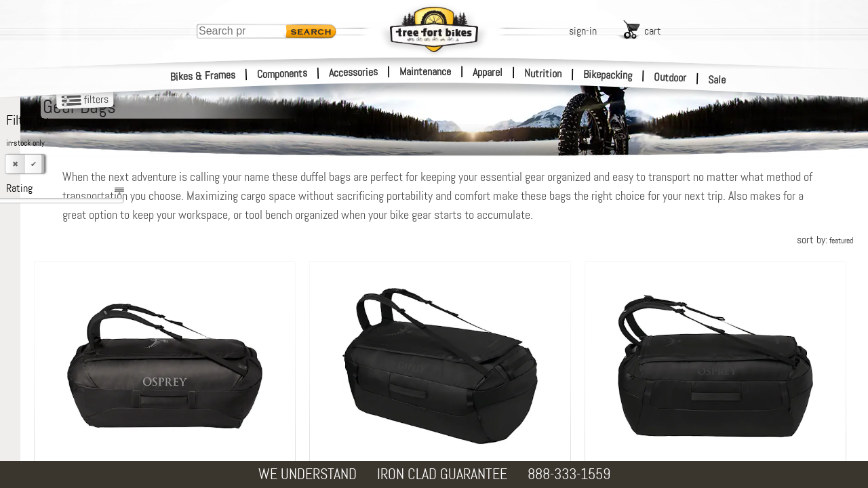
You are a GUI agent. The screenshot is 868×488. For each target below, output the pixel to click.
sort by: (825, 240)
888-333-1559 (569, 474)
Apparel (488, 72)
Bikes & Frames (203, 76)
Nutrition (543, 73)
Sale (717, 80)
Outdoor (670, 77)
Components (282, 74)
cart (653, 31)
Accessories (353, 72)
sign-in (583, 31)
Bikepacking (608, 75)
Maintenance (425, 72)
